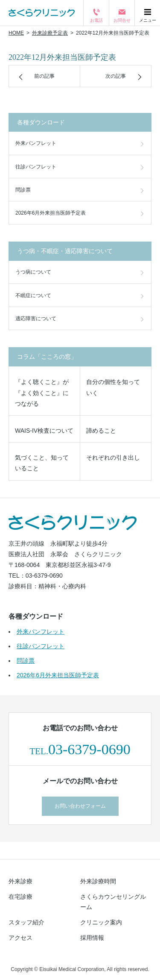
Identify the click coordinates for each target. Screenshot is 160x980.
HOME (16, 33)
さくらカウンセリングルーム (113, 902)
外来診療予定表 (50, 33)
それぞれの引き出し (113, 458)
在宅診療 (20, 897)
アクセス (20, 938)
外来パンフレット (36, 143)
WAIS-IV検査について (44, 431)
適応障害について (36, 319)
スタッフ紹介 (26, 922)
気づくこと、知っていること (42, 463)
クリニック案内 (101, 922)
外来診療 (20, 881)
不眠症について (33, 295)
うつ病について (33, 272)
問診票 (23, 190)
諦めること (101, 431)
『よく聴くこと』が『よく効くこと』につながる (42, 393)
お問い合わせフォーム (80, 806)
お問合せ (122, 18)
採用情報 (92, 938)
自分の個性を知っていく (113, 387)
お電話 (96, 18)
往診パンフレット (36, 167)
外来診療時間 (98, 881)
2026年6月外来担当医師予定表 (51, 213)
